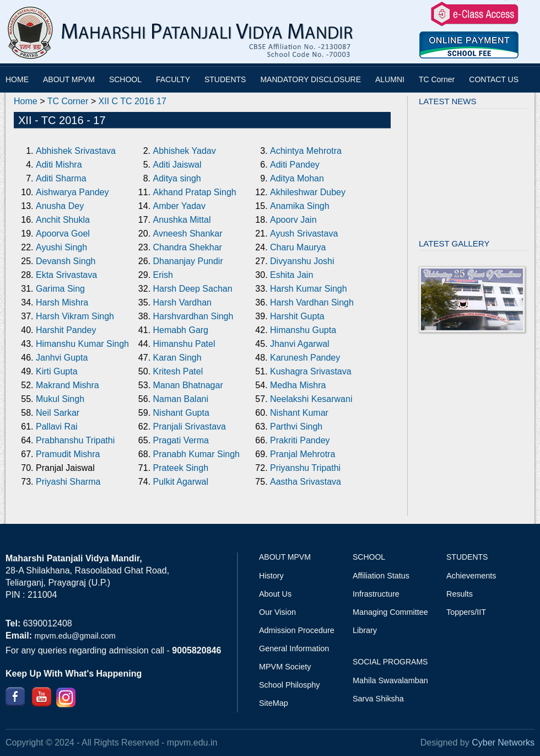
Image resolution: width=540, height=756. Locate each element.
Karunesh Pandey (305, 358)
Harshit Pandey (66, 330)
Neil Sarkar (58, 413)
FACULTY (173, 79)
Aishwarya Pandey (72, 192)
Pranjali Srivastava (190, 427)
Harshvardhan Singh (193, 316)
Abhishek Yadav (185, 151)
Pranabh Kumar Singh (196, 454)
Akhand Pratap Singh (195, 192)
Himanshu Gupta (303, 330)
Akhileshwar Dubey (308, 192)
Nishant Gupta (181, 413)
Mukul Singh (60, 399)
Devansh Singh (66, 261)
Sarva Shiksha (378, 699)
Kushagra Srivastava (311, 371)
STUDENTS (225, 79)
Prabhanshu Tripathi (75, 440)
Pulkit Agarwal (181, 482)
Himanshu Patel (184, 344)
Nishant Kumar (299, 413)
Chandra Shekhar (188, 247)
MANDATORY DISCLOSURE (310, 79)
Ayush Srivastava (304, 234)
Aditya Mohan (297, 178)
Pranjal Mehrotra (303, 454)
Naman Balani (181, 399)
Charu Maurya (298, 247)
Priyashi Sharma (68, 482)
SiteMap (274, 703)
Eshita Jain (291, 275)
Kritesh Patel (178, 371)
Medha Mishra (298, 385)
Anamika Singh (300, 206)
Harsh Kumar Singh (309, 289)
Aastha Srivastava (306, 482)
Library (365, 630)
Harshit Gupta (297, 316)
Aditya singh (177, 178)
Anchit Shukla (63, 220)
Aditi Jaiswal (177, 165)
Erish (163, 275)
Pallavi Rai (57, 427)
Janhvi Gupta (62, 358)
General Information (294, 648)
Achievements (471, 576)
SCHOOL (125, 79)
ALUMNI (390, 79)
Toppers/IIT (466, 612)
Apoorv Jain (293, 220)
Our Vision (277, 612)
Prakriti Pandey (300, 440)
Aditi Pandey (295, 165)
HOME (17, 79)
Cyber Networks (503, 742)
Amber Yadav (179, 206)
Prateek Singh (181, 468)
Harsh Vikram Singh (75, 316)
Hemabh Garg (181, 330)
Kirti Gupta (57, 371)
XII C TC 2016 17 (133, 101)
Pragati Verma (181, 440)
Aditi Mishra (59, 165)
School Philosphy (289, 685)
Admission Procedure (297, 630)
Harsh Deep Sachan (193, 289)
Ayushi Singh (61, 247)
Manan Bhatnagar (188, 385)
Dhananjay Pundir (188, 261)
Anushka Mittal (182, 220)
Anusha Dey (60, 206)
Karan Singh (177, 358)
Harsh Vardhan (182, 302)
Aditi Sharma (61, 178)
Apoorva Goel (63, 234)
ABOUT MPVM (69, 79)
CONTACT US (494, 79)
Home (26, 101)
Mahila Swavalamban (390, 680)
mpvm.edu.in (192, 742)
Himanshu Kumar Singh (82, 344)
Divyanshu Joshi (302, 261)
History (271, 576)
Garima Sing (60, 289)
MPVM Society (285, 667)
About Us (275, 594)
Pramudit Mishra (68, 454)
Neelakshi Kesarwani (311, 399)
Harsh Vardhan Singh (312, 302)
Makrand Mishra (67, 385)
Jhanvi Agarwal (300, 344)
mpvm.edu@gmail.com (75, 636)
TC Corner (437, 79)
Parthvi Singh (296, 427)
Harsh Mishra (62, 302)
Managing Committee (390, 612)
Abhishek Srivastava (76, 151)
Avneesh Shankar (188, 234)
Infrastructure (376, 594)
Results (460, 594)
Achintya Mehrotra (306, 151)
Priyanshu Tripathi (305, 468)
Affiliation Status (381, 576)
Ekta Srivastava (66, 275)
